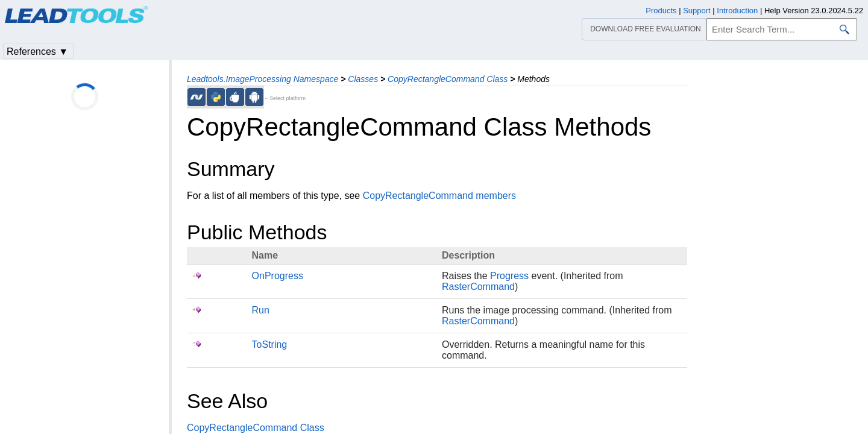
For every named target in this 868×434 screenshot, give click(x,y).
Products (661, 11)
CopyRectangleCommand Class (448, 79)
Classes (363, 79)
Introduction (737, 11)
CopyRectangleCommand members (439, 196)
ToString (270, 344)
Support (697, 11)
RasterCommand (478, 287)
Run (261, 310)
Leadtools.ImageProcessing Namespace (263, 79)
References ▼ (37, 52)
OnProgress (278, 276)
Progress (509, 276)
